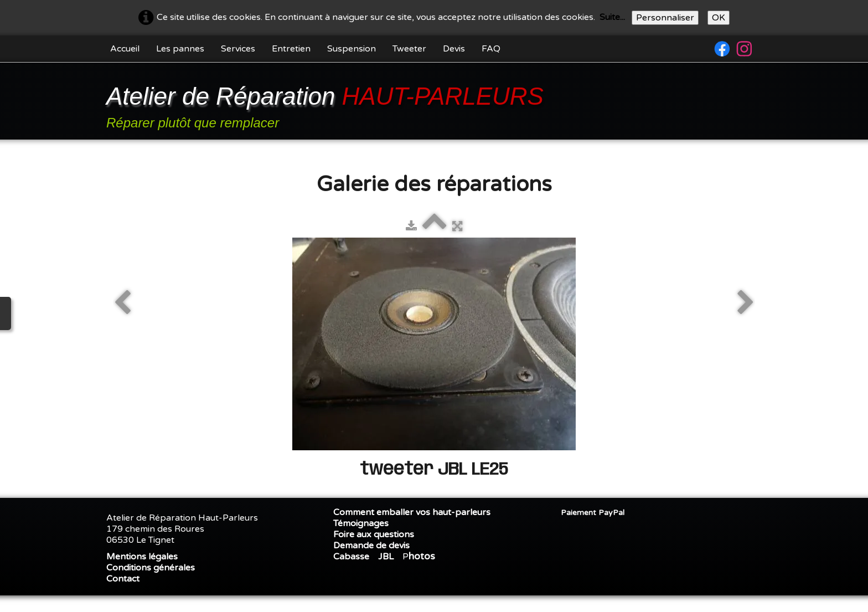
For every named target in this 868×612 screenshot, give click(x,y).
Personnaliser (665, 18)
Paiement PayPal (593, 513)
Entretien (291, 49)
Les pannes (180, 49)
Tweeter (409, 49)
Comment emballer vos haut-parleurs (412, 512)
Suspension (352, 49)
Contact (123, 579)
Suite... (612, 17)
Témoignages (361, 523)
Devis (454, 49)
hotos (422, 556)
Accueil (125, 49)
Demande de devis (371, 546)
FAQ (491, 49)
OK (719, 18)
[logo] (327, 102)
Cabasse (351, 557)
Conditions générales (151, 568)
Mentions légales (142, 557)
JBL (386, 557)
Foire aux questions (374, 534)
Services (238, 49)
